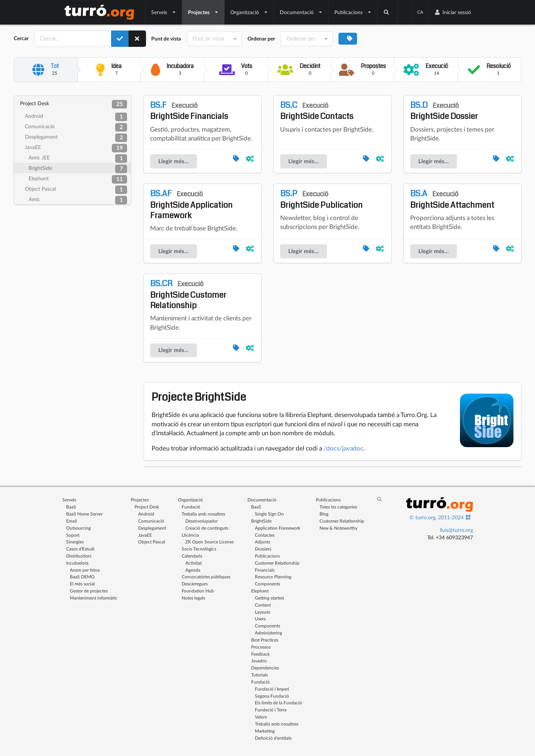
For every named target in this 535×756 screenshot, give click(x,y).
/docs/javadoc (343, 448)
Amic (78, 200)
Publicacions (353, 12)
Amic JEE (78, 159)
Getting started (269, 598)
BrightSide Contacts (317, 111)
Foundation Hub (198, 591)
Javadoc (259, 661)
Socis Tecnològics (199, 549)
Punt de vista (166, 39)
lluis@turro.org (456, 530)
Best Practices (265, 640)
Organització (249, 12)
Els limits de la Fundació (278, 703)
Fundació (191, 507)
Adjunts (262, 542)
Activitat (194, 563)
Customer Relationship (277, 563)
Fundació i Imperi (272, 689)
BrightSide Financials (189, 111)
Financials (265, 570)
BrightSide (78, 169)
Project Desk (74, 104)
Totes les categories (338, 507)
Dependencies (265, 668)
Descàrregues (195, 584)
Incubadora (77, 563)
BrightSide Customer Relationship (188, 294)
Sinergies (75, 542)
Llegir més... (174, 161)
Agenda (193, 570)
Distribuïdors (79, 556)
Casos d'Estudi (80, 549)
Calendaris (192, 556)
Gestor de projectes (89, 591)
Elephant (78, 179)
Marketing (265, 731)
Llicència (190, 535)
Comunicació (76, 127)
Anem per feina (85, 570)
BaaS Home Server (84, 514)
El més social (82, 584)
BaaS (71, 507)
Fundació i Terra (271, 710)
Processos (261, 647)
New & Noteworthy (338, 528)
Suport (73, 535)
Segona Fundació (272, 696)
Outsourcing (78, 528)
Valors (261, 717)
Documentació (301, 12)
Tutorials (260, 675)
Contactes (265, 535)
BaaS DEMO (82, 577)
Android (76, 117)
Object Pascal (76, 190)
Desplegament (76, 138)
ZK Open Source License (210, 542)
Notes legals (193, 598)
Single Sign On (269, 514)
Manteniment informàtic (94, 598)
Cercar (21, 38)
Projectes (203, 12)
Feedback (260, 654)
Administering (268, 633)
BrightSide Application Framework (191, 204)
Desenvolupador (202, 521)
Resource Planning (273, 577)
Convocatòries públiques (206, 577)
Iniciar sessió (453, 12)
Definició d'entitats (273, 738)
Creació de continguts (207, 528)
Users (260, 619)
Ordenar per (261, 39)
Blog (324, 514)
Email (72, 521)
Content (263, 605)
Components (267, 584)
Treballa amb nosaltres (203, 514)
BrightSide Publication (321, 199)
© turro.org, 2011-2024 (437, 517)
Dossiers (263, 549)
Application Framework (278, 528)
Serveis (164, 12)
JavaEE (76, 148)
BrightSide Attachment (452, 199)
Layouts (262, 612)
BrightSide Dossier (444, 111)
